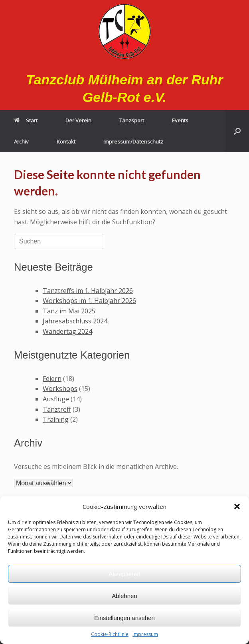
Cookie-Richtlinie (110, 634)
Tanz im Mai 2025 (69, 311)
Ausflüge (56, 399)
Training (56, 419)
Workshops (60, 389)
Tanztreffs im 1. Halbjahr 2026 (88, 291)
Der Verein (78, 120)
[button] (237, 506)
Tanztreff (57, 409)
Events (180, 120)
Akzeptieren (124, 574)
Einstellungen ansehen (125, 618)
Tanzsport (132, 120)
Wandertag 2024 (67, 331)
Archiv (21, 142)
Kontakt (66, 142)
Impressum (145, 634)
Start (26, 120)
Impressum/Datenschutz (133, 142)
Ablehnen (124, 596)
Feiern (52, 379)
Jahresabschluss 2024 (75, 321)
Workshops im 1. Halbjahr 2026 (89, 301)
